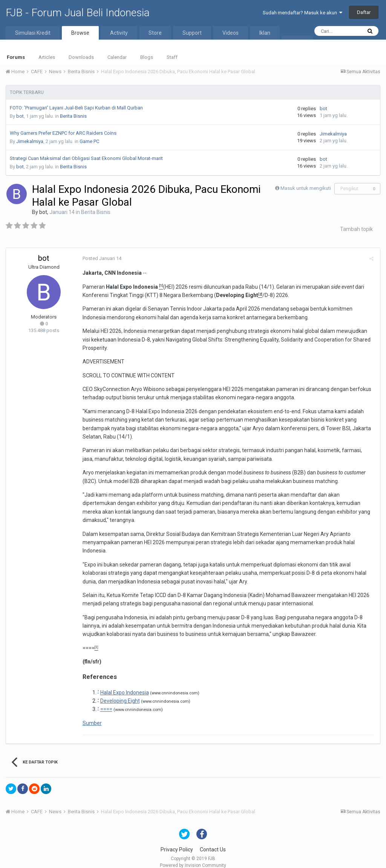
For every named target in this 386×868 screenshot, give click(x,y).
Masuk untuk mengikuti (306, 188)
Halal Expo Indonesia (123, 684)
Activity (119, 33)
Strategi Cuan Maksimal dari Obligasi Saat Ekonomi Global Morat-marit (86, 158)
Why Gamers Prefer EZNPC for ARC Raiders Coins (63, 133)
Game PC (89, 141)
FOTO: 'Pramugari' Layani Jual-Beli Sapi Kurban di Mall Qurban (76, 108)
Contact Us (213, 841)
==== (87, 639)
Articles (47, 57)
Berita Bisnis (73, 116)
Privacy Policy (177, 841)
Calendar (117, 57)
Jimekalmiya (30, 141)
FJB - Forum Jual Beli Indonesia (78, 13)
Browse (80, 33)
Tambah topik (356, 229)
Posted (101, 258)
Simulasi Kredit (33, 33)
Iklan (265, 33)
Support (192, 33)
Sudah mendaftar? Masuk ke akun (303, 13)
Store (155, 33)
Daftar (364, 12)
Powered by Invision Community (193, 857)
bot (20, 116)
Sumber (91, 714)
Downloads (81, 57)
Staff (172, 57)
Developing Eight (119, 693)
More (297, 43)
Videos (231, 33)
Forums (16, 57)
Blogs (147, 57)
